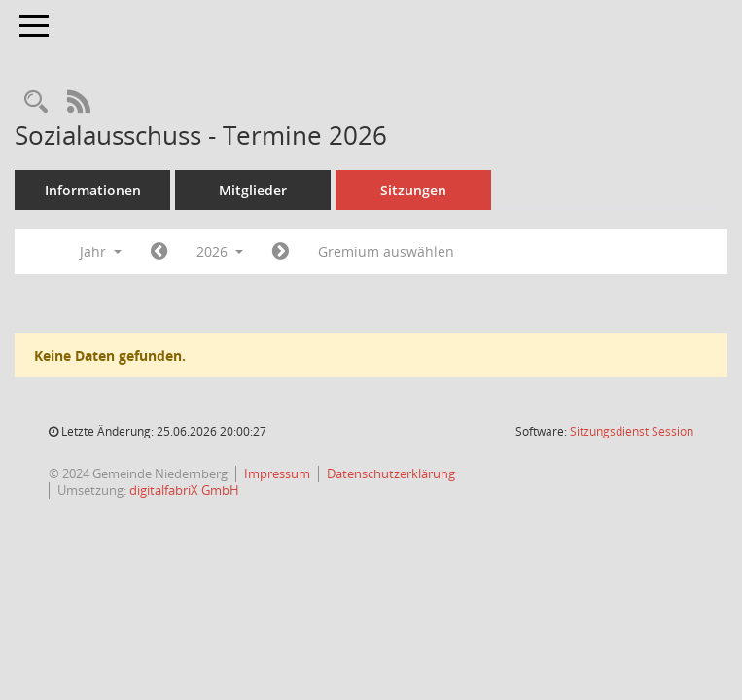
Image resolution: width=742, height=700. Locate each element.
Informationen (93, 190)
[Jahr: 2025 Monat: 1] (159, 252)
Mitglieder (253, 190)
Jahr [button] (101, 251)
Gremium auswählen (386, 251)
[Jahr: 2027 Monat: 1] (281, 252)
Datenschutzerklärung (391, 473)
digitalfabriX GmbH (184, 490)
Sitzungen (413, 190)
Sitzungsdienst (632, 431)
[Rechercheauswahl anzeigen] (36, 103)
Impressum (277, 473)
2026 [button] (220, 251)
